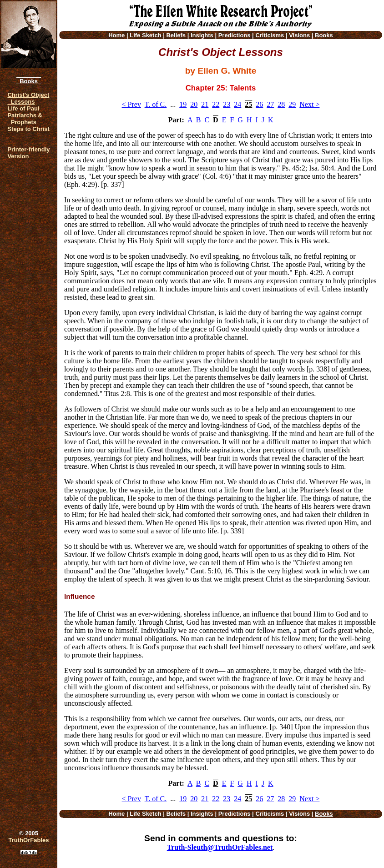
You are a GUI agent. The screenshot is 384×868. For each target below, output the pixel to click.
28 (281, 104)
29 (292, 104)
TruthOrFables (29, 840)
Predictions (235, 35)
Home (116, 35)
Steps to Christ (28, 129)
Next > (309, 104)
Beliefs (176, 35)
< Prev (131, 104)
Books (29, 81)
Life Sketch (145, 35)
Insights (202, 35)
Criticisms (270, 35)
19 (183, 104)
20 (194, 104)
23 (227, 104)
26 (259, 104)
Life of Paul (23, 108)
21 (205, 104)
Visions (299, 35)
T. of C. (156, 104)
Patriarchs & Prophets (25, 119)
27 (270, 104)
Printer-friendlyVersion (28, 153)
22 (216, 104)
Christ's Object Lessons (28, 98)
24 (237, 104)
